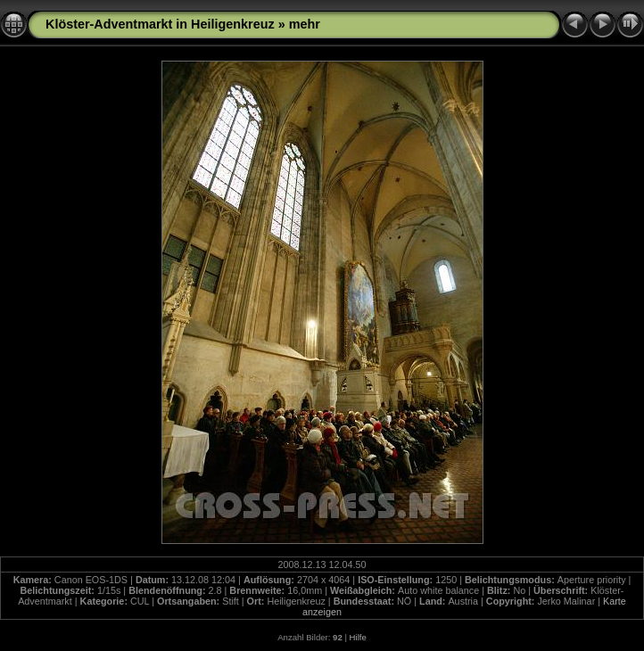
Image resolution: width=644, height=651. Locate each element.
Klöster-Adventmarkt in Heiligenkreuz (160, 24)
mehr (305, 24)
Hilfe (358, 637)
